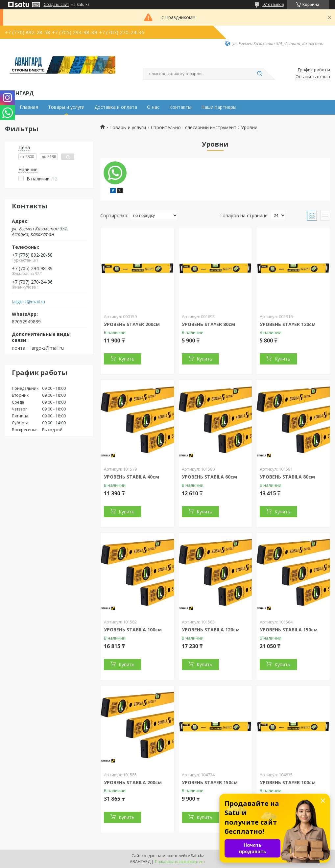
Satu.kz (197, 856)
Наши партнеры (219, 107)
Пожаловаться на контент (180, 862)
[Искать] (260, 74)
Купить (127, 359)
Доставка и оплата (116, 107)
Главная (29, 107)
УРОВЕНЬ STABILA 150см (289, 630)
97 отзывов (273, 4)
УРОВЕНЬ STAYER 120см (288, 324)
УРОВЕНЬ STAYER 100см (288, 782)
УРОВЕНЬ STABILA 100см (133, 630)
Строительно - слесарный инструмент (194, 128)
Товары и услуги (66, 107)
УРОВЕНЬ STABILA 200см (133, 782)
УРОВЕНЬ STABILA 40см (132, 477)
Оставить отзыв (313, 77)
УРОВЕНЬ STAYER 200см (132, 324)
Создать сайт (56, 5)
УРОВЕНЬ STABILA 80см (287, 477)
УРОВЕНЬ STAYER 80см (208, 324)
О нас (153, 107)
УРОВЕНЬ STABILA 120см (211, 630)
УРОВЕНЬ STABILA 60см (209, 477)
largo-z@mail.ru (28, 302)
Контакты (180, 107)
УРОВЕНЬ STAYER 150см (210, 782)
